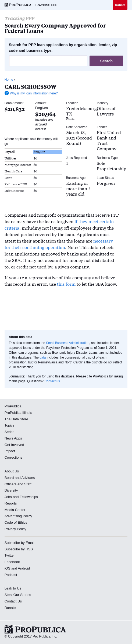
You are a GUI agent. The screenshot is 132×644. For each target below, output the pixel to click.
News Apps (13, 438)
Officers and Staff (18, 484)
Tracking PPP (46, 5)
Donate (120, 5)
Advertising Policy (18, 516)
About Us (12, 471)
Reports (11, 503)
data (43, 357)
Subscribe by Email (19, 543)
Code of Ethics (16, 522)
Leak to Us (13, 588)
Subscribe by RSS (19, 549)
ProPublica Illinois (18, 413)
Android (24, 568)
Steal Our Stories (18, 595)
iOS (8, 568)
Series (10, 432)
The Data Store (16, 419)
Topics (10, 425)
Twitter (10, 555)
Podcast (11, 575)
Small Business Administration (68, 343)
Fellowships (29, 497)
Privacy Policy (15, 529)
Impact (10, 451)
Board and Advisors (20, 478)
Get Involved (14, 445)
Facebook (12, 562)
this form (66, 284)
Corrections (13, 457)
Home (9, 80)
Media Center (15, 510)
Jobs (8, 497)
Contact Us (13, 601)
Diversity (11, 490)
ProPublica (13, 406)
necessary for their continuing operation (59, 244)
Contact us (52, 381)
